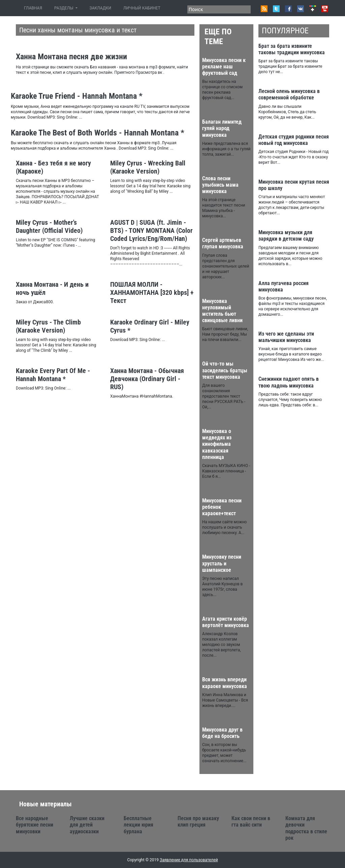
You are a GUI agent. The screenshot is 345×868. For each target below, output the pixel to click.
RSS (264, 9)
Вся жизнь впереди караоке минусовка (225, 683)
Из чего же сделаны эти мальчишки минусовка (286, 337)
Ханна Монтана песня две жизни (71, 57)
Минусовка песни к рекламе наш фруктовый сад (224, 67)
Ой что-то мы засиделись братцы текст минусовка (225, 370)
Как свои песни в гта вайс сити (251, 821)
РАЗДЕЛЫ (64, 8)
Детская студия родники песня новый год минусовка (294, 140)
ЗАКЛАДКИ (101, 8)
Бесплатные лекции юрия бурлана (138, 825)
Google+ (313, 9)
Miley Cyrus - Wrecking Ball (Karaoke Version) (148, 167)
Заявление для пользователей (189, 860)
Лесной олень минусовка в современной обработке (289, 94)
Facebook (288, 9)
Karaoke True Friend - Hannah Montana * (77, 96)
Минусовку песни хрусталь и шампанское (222, 563)
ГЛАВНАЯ (34, 8)
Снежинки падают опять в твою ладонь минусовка (289, 382)
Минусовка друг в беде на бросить (222, 733)
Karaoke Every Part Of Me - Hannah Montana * (53, 375)
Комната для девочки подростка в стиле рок (306, 828)
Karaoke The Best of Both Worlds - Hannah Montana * (98, 133)
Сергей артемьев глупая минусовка (223, 243)
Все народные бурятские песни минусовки (35, 825)
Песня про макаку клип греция (198, 821)
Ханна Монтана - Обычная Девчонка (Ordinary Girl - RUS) (147, 379)
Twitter (276, 9)
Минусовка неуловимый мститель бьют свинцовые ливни (222, 311)
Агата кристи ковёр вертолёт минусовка (226, 622)
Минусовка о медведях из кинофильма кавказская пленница (217, 444)
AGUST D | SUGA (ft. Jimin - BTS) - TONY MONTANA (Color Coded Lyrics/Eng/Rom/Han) (151, 230)
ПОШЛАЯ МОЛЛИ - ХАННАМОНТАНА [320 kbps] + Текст (152, 292)
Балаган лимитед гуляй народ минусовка (222, 128)
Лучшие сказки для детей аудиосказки (87, 825)
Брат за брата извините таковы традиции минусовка (292, 49)
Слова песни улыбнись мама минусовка (220, 185)
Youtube (325, 9)
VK (301, 9)
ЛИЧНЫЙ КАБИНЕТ (142, 8)
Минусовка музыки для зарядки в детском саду (286, 236)
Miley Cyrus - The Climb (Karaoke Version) (48, 326)
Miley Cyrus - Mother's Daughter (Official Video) (49, 226)
